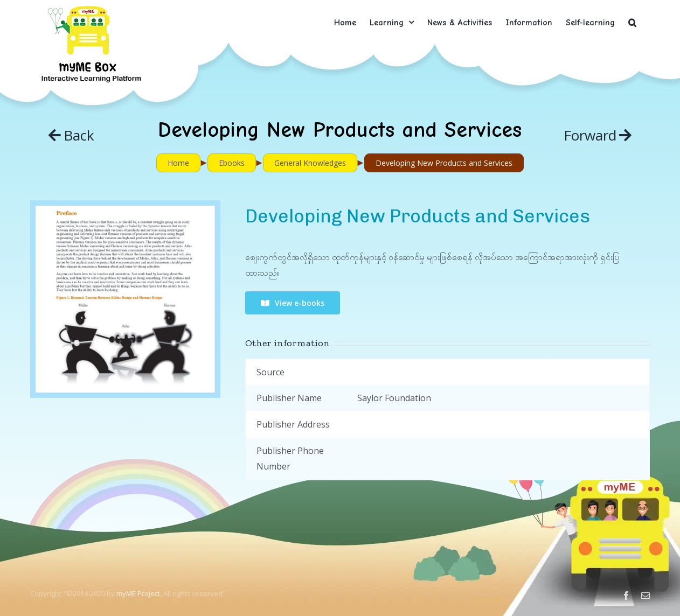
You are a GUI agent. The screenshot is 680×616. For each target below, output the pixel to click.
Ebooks (232, 163)
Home (178, 163)
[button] (632, 22)
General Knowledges (310, 163)
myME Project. (139, 593)
